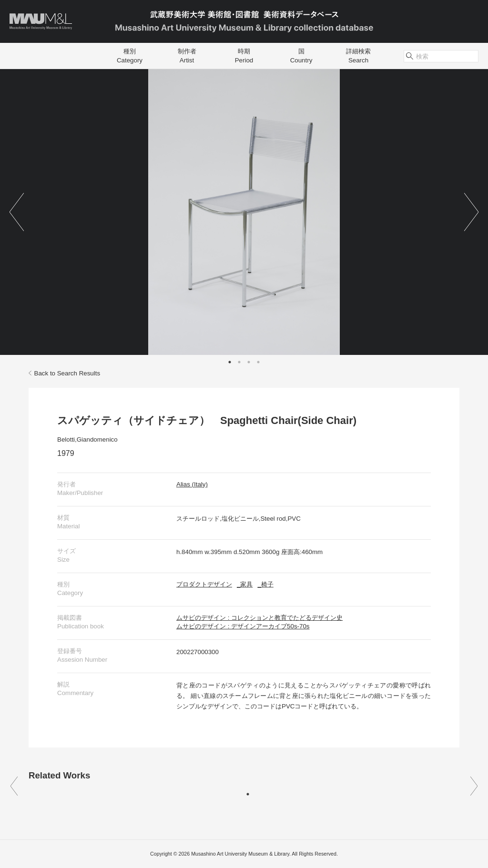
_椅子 (265, 584)
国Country (301, 56)
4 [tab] (258, 362)
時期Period (244, 56)
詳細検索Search (358, 56)
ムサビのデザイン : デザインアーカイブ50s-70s (243, 626)
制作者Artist (187, 56)
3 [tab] (249, 362)
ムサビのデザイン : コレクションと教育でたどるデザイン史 (259, 618)
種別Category (130, 56)
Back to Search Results (64, 373)
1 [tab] (230, 362)
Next (471, 212)
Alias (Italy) (192, 484)
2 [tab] (239, 362)
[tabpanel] (244, 212)
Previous (17, 212)
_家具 (245, 584)
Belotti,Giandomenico (87, 439)
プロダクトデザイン (204, 584)
